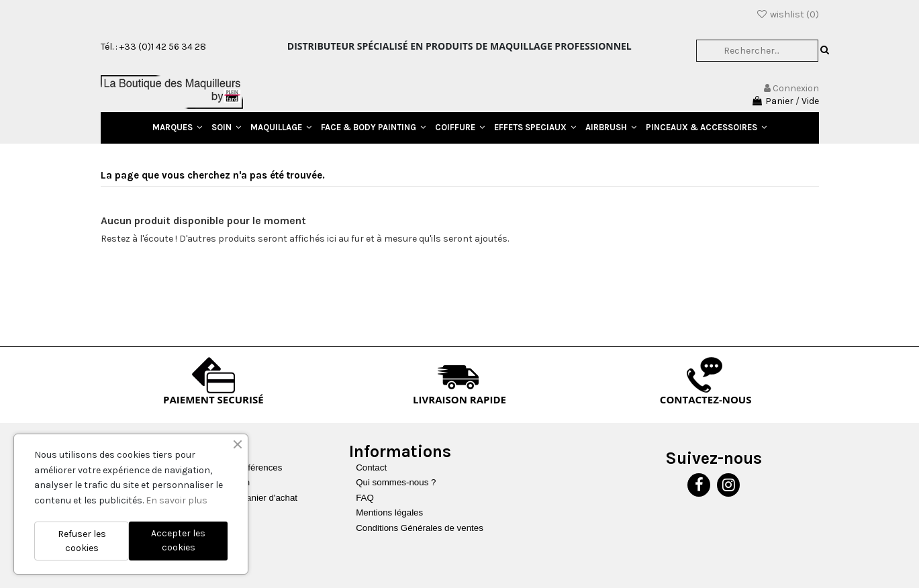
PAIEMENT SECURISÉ (213, 399)
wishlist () (787, 14)
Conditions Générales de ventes (420, 528)
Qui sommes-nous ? (396, 482)
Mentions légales (389, 512)
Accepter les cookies (178, 540)
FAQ (365, 498)
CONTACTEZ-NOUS (706, 399)
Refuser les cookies (82, 541)
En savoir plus (177, 500)
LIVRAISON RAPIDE (459, 399)
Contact (371, 468)
